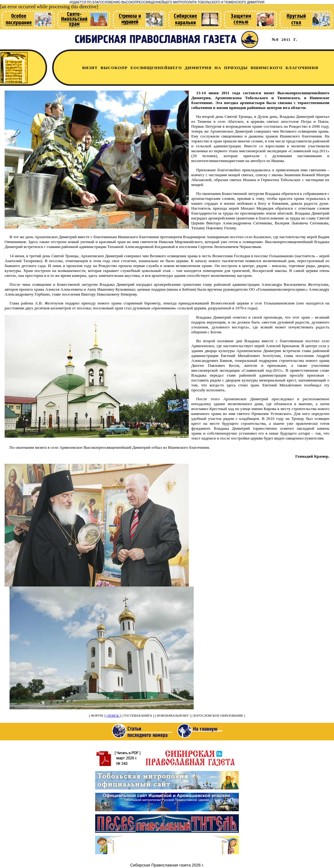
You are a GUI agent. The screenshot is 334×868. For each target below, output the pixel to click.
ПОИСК (113, 716)
